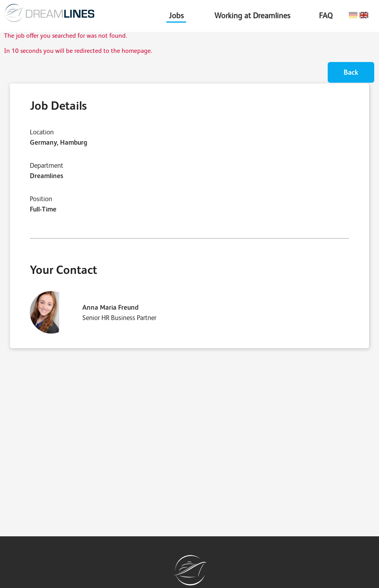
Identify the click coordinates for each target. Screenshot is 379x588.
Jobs (176, 16)
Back (351, 72)
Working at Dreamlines (252, 16)
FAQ (326, 16)
